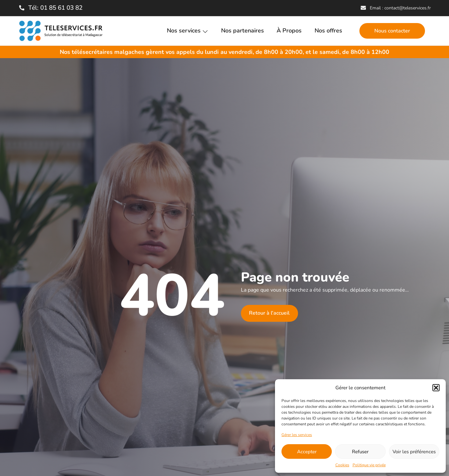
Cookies (342, 465)
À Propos (289, 31)
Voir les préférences (414, 452)
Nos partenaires (242, 31)
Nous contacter (392, 31)
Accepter (307, 452)
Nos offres (328, 31)
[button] (436, 388)
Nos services (187, 31)
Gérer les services (297, 435)
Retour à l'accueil (269, 313)
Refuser (360, 452)
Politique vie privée (369, 465)
